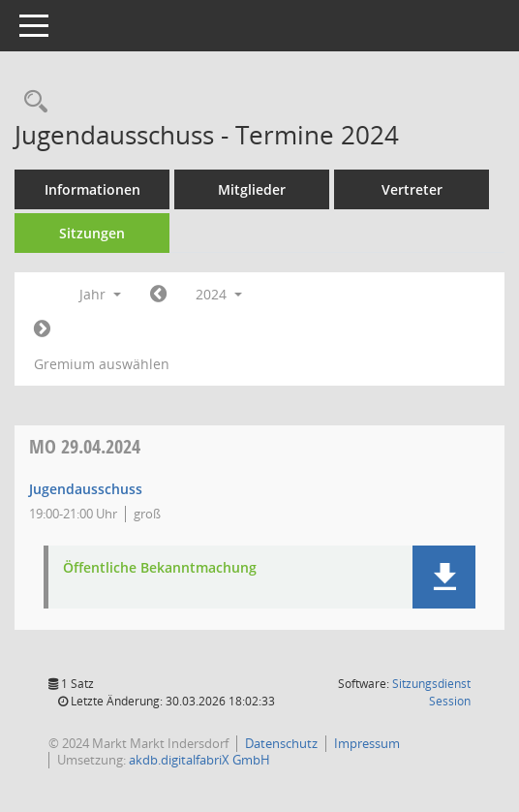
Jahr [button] (100, 294)
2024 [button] (219, 294)
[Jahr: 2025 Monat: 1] (42, 329)
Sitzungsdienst (431, 692)
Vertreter (412, 189)
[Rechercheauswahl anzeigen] (31, 102)
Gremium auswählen (102, 364)
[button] (444, 577)
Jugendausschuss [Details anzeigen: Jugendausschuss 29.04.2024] (86, 489)
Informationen (92, 189)
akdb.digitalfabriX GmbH (199, 760)
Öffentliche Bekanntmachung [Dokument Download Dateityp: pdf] (160, 568)
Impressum (367, 743)
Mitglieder (252, 189)
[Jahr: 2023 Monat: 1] (158, 295)
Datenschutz (281, 743)
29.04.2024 (85, 446)
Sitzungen (92, 233)
